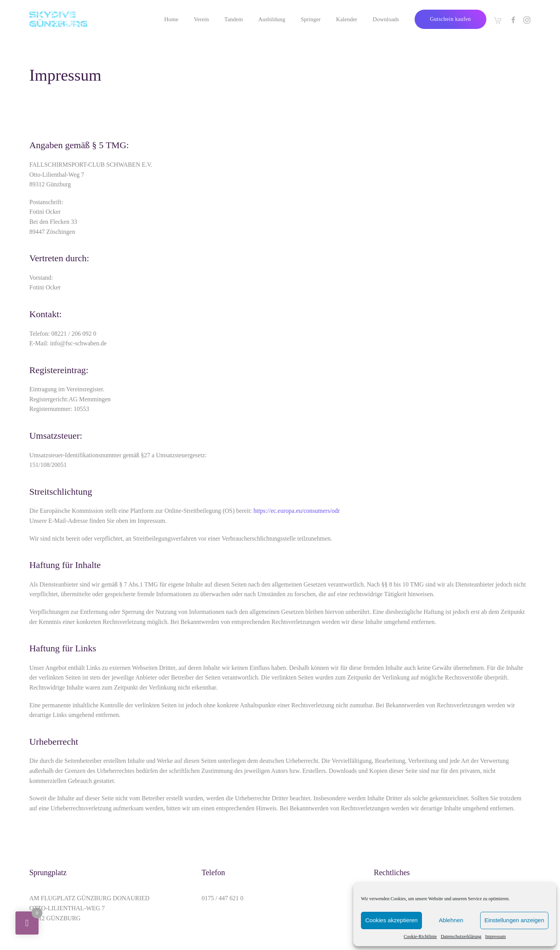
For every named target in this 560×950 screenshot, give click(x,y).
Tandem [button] (234, 19)
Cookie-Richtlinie (420, 936)
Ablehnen (451, 920)
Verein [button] (201, 19)
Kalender (347, 19)
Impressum (495, 936)
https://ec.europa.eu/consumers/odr (297, 511)
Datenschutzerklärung (461, 936)
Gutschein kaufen (450, 19)
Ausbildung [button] (272, 19)
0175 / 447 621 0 (223, 898)
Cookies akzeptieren (391, 920)
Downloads (386, 19)
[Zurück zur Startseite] (58, 19)
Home (171, 19)
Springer (311, 19)
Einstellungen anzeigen (514, 920)
